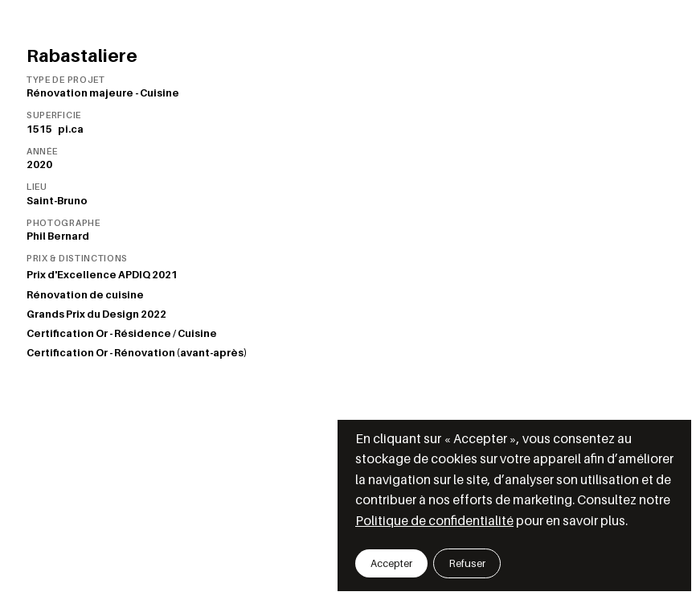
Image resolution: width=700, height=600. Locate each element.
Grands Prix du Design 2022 (96, 314)
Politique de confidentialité (434, 521)
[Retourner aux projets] (29, 43)
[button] (391, 563)
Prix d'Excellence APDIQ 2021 (102, 275)
